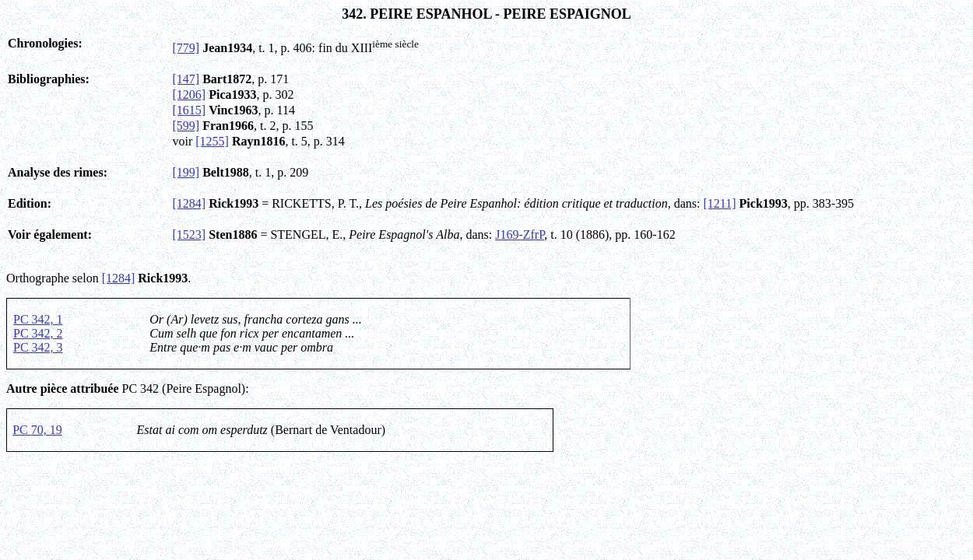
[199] (186, 172)
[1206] (190, 94)
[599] (186, 126)
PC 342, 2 (38, 333)
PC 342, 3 (38, 347)
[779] (186, 48)
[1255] (212, 141)
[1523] (190, 234)
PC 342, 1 (38, 319)
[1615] (190, 110)
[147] (186, 79)
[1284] (190, 203)
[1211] (720, 203)
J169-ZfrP (520, 234)
